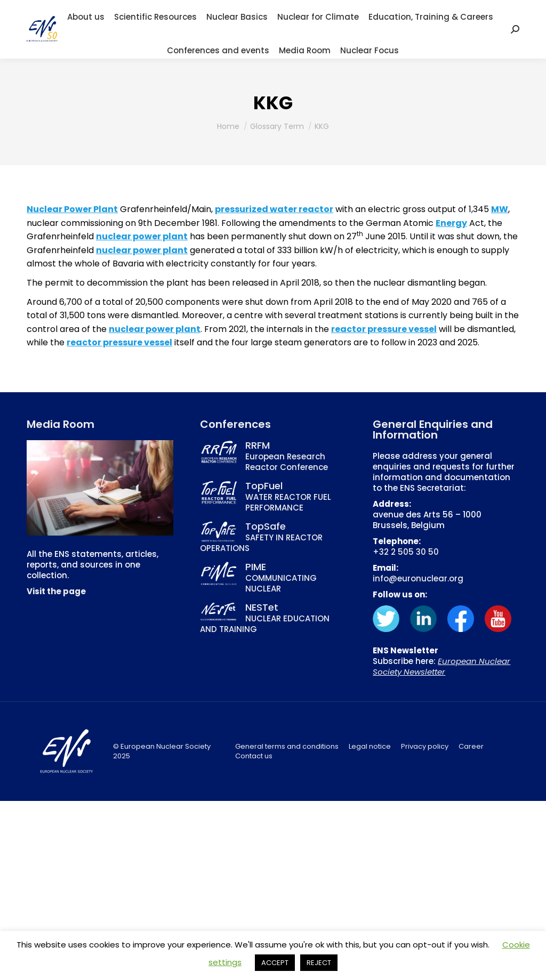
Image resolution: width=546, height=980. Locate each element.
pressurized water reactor (274, 209)
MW (500, 209)
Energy (451, 223)
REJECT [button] (319, 963)
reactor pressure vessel (384, 329)
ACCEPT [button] (275, 963)
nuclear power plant (142, 236)
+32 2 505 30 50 (406, 552)
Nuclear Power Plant (72, 209)
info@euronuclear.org (418, 578)
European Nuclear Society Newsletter (441, 666)
